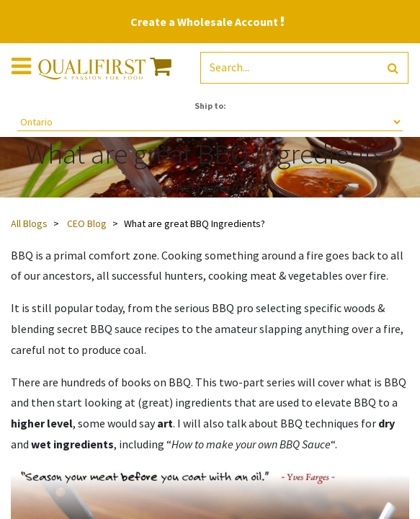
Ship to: (210, 106)
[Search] (393, 68)
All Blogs (29, 223)
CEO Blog (87, 223)
